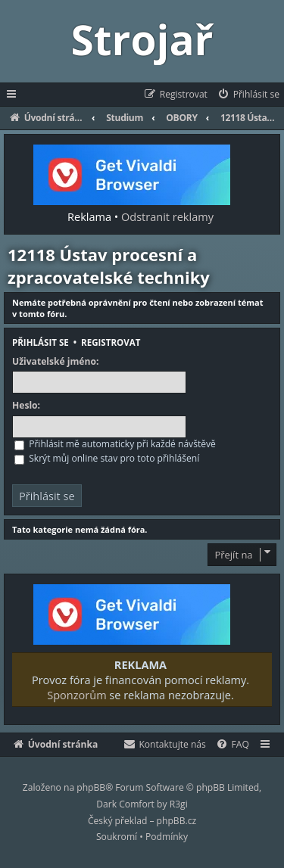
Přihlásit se (41, 342)
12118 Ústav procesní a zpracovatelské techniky (109, 266)
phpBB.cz (176, 821)
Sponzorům (76, 695)
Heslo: (26, 406)
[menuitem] (248, 95)
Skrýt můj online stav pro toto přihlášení (107, 458)
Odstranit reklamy (167, 216)
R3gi (179, 804)
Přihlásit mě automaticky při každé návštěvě (115, 444)
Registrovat (111, 342)
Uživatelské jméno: (55, 362)
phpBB (91, 787)
